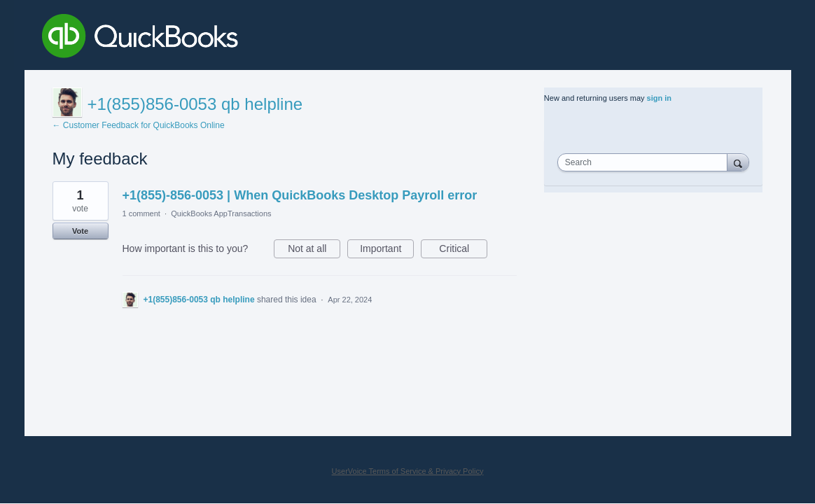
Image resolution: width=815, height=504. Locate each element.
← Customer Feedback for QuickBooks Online (139, 125)
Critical (463, 251)
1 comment (141, 213)
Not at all (314, 251)
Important (387, 251)
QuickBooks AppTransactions (221, 213)
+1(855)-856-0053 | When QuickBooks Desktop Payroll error (300, 195)
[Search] (738, 162)
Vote (80, 231)
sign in (659, 98)
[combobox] (646, 162)
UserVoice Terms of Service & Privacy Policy (408, 471)
